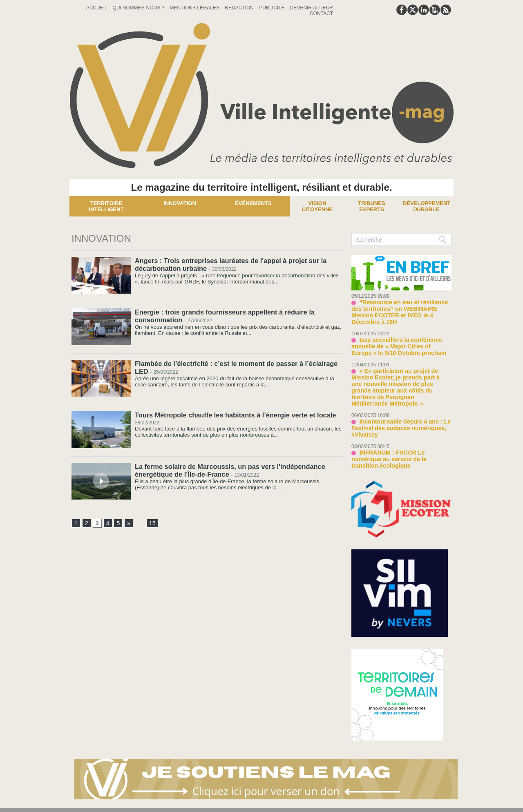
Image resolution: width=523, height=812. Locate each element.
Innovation (180, 203)
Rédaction (240, 8)
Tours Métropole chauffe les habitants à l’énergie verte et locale (234, 415)
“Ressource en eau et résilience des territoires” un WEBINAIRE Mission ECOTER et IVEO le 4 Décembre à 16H (401, 308)
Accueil (97, 8)
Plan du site (241, 801)
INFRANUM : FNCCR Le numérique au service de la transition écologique (399, 437)
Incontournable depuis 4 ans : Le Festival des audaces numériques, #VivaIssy (397, 410)
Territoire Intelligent (106, 206)
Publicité (272, 8)
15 (152, 524)
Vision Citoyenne (317, 206)
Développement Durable (427, 206)
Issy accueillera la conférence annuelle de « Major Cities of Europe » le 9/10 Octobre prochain (399, 338)
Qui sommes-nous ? (139, 8)
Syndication (281, 801)
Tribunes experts (371, 206)
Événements (253, 203)
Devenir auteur (312, 8)
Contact (321, 13)
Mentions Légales (196, 8)
